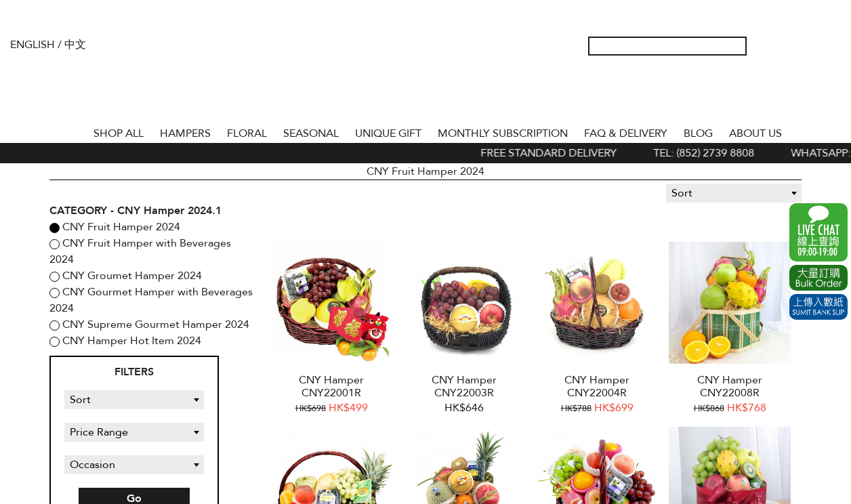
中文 (75, 45)
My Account (766, 46)
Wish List (788, 46)
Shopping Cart (810, 46)
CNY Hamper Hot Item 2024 (130, 341)
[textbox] (734, 193)
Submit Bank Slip (818, 307)
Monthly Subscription (503, 133)
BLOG (698, 133)
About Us (755, 133)
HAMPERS (185, 133)
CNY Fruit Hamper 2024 (120, 227)
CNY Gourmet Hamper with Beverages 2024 (151, 300)
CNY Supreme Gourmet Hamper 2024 (154, 324)
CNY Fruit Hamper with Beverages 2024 (140, 251)
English (33, 45)
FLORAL (247, 133)
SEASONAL (311, 133)
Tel (831, 46)
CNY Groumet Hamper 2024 (131, 276)
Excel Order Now (818, 278)
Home (73, 131)
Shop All (119, 133)
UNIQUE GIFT (388, 133)
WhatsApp (818, 232)
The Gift (426, 73)
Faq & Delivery (626, 133)
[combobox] (734, 193)
